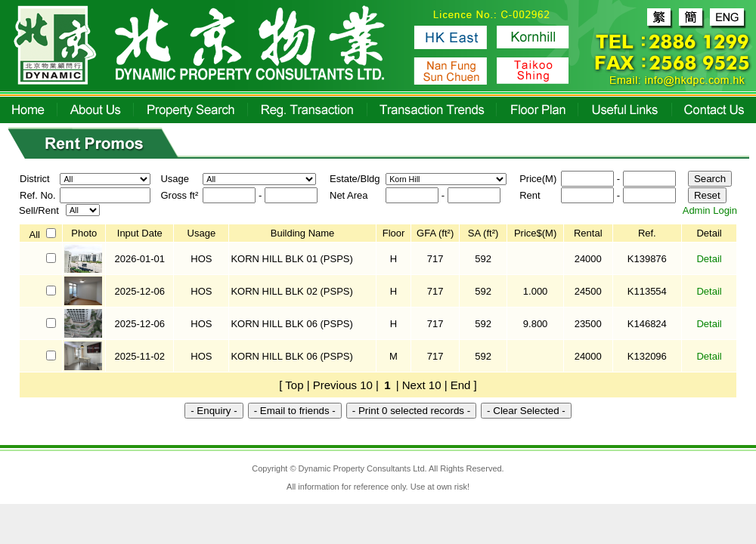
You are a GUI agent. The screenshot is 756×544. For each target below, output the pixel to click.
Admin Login (710, 210)
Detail (709, 259)
